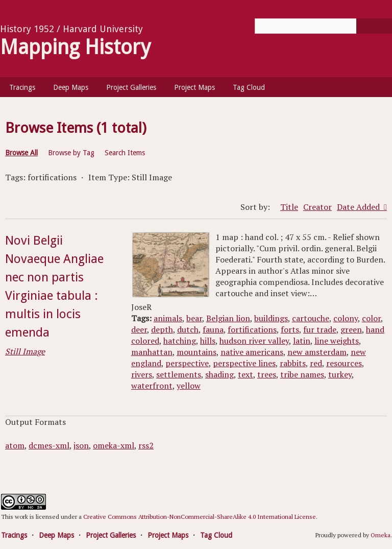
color (371, 318)
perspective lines (244, 363)
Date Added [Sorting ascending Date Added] (359, 207)
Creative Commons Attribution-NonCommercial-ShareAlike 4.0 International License (200, 517)
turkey (340, 374)
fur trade (320, 329)
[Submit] (374, 26)
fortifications (252, 329)
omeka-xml (114, 445)
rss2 (146, 445)
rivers (142, 374)
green (351, 329)
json (81, 445)
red (316, 363)
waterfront (152, 386)
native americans (252, 352)
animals (168, 318)
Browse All (21, 153)
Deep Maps (71, 87)
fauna (213, 329)
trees (267, 374)
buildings (271, 318)
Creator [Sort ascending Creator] (317, 207)
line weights (337, 341)
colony (346, 318)
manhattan (152, 352)
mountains (197, 352)
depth (162, 329)
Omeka (381, 535)
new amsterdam (317, 352)
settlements (179, 374)
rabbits (293, 363)
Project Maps (194, 87)
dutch (188, 329)
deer (139, 329)
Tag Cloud (249, 87)
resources (344, 363)
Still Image (25, 351)
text (246, 374)
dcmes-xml (49, 445)
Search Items (125, 153)
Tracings (22, 87)
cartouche (311, 318)
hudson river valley (254, 341)
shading (219, 374)
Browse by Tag (71, 153)
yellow (189, 386)
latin (302, 341)
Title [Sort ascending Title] (289, 207)
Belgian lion (228, 318)
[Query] (323, 26)
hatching (180, 341)
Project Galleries (131, 87)
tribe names (302, 374)
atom (15, 445)
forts (290, 329)
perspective (187, 363)
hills (208, 341)
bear (194, 318)
